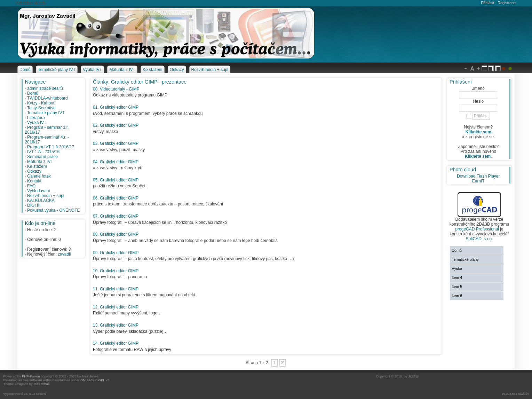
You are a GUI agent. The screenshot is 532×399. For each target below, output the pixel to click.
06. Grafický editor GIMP (116, 198)
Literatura (36, 118)
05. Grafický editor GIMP (116, 180)
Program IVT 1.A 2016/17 (51, 147)
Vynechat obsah (30, 3)
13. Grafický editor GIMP (116, 325)
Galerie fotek (39, 176)
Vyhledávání (39, 191)
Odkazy (34, 171)
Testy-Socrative (41, 108)
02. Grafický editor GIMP (116, 125)
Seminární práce (42, 157)
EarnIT (478, 181)
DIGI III (34, 205)
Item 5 (457, 287)
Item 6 (457, 296)
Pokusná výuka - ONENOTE (53, 210)
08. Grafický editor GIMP (116, 234)
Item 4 (457, 277)
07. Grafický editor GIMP (116, 216)
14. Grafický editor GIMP (116, 343)
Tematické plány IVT (46, 113)
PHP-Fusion (31, 376)
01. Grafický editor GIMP (116, 107)
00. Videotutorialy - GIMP (116, 89)
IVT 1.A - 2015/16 (43, 152)
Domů (33, 93)
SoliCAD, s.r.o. (479, 239)
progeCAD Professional (477, 229)
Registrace (507, 3)
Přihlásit (487, 3)
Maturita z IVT (40, 162)
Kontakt (34, 181)
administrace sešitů (45, 88)
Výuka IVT (37, 123)
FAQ (31, 186)
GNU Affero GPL (93, 380)
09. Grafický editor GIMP (116, 253)
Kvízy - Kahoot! (41, 103)
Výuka (457, 268)
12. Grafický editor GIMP (116, 307)
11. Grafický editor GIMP (116, 289)
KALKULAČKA (41, 201)
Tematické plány (465, 259)
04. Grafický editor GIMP (116, 162)
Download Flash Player (478, 176)
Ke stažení (37, 166)
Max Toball (42, 384)
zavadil (64, 254)
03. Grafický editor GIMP (116, 143)
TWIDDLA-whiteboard (47, 98)
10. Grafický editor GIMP (116, 271)
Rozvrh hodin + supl (46, 196)
